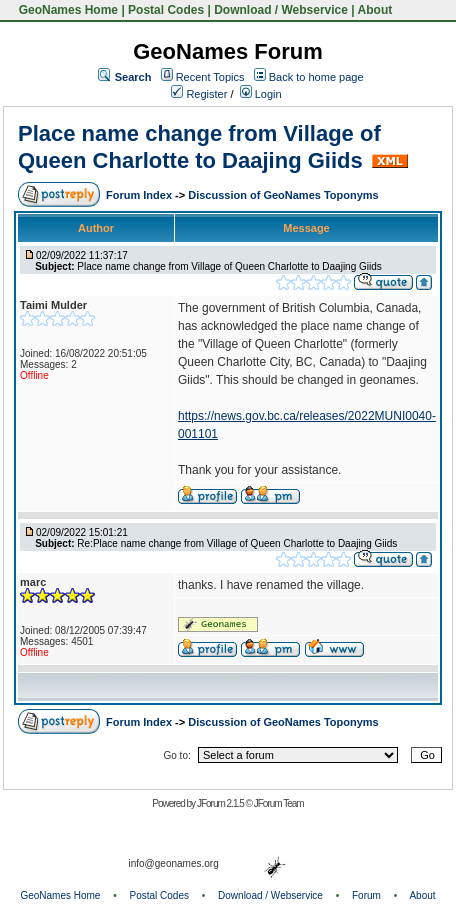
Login (261, 94)
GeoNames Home (66, 10)
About (375, 10)
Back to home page (316, 77)
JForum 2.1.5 (221, 803)
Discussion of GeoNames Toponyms (283, 195)
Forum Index (140, 195)
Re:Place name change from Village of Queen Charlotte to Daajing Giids (237, 543)
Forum (366, 895)
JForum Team (279, 803)
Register (199, 94)
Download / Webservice (281, 10)
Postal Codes (166, 10)
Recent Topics (210, 77)
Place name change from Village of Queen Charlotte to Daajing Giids (199, 146)
